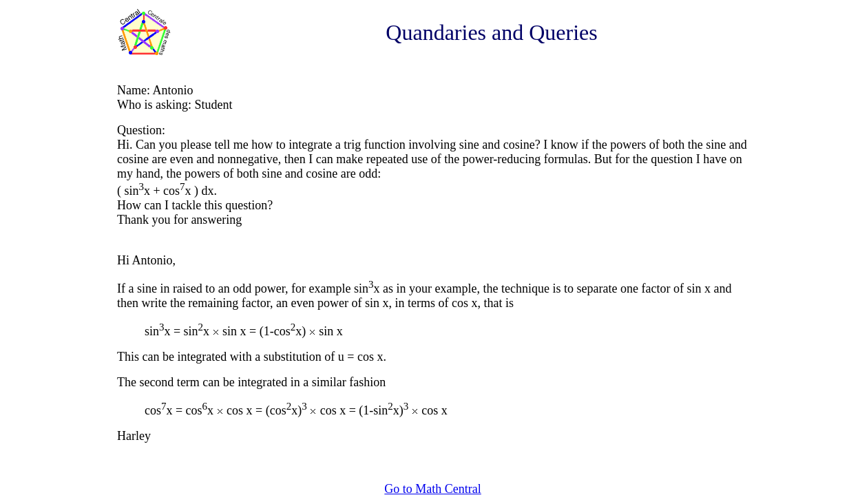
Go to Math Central (432, 489)
